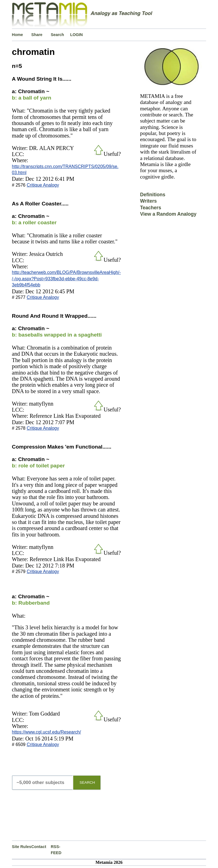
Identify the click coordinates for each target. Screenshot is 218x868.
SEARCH (87, 782)
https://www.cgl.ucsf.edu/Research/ (46, 732)
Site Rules (22, 847)
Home (17, 35)
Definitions (153, 195)
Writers (148, 201)
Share (37, 35)
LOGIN (77, 35)
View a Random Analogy (168, 214)
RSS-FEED (56, 850)
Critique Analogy (43, 185)
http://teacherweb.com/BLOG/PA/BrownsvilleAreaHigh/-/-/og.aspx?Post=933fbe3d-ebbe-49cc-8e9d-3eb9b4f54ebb (66, 279)
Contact (39, 847)
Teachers (151, 208)
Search (57, 35)
